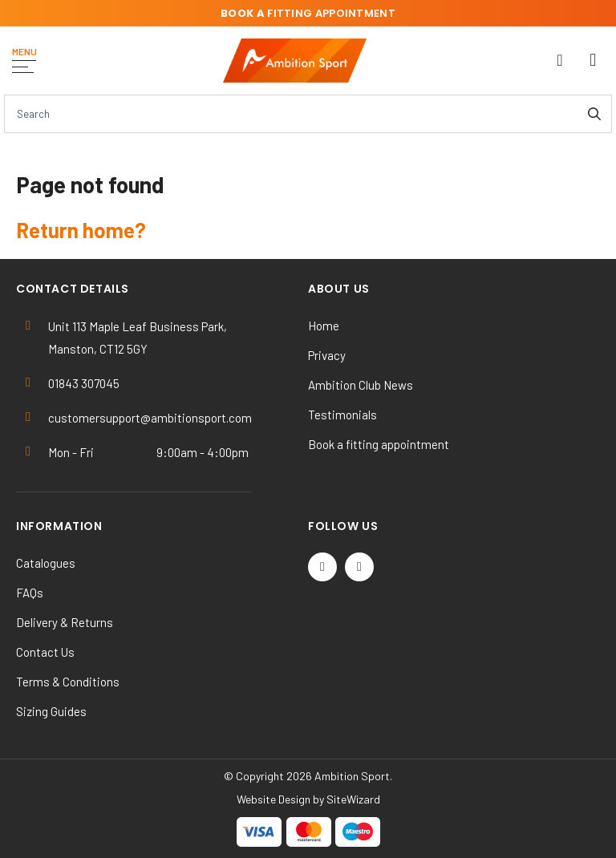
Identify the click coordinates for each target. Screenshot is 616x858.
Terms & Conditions (68, 682)
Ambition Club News (361, 385)
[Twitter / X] (322, 567)
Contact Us (45, 652)
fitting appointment (308, 13)
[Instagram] (359, 567)
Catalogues (46, 563)
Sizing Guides (51, 711)
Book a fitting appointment (379, 444)
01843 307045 (84, 383)
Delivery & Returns (65, 622)
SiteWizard (353, 799)
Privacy (327, 355)
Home (324, 326)
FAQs (30, 593)
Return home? (81, 230)
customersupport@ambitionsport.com (150, 418)
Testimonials (342, 415)
